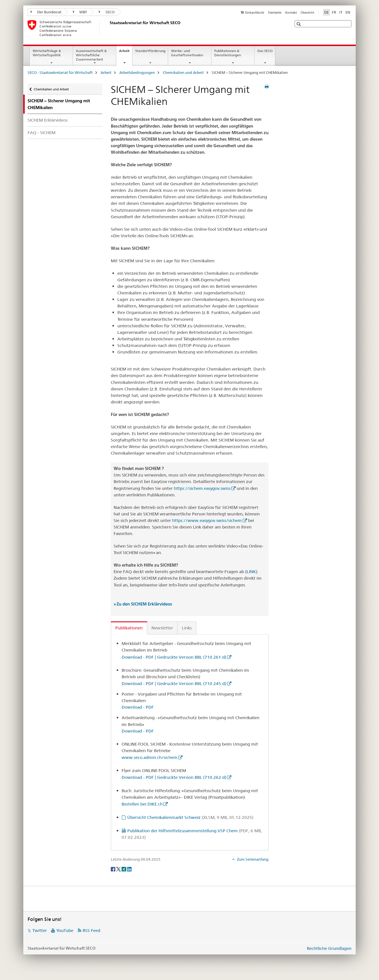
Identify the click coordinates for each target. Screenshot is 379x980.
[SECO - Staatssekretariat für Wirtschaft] (109, 28)
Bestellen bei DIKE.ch (142, 804)
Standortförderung (150, 51)
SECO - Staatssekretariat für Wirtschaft (60, 72)
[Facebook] (114, 869)
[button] (299, 24)
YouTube (65, 930)
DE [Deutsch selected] (326, 12)
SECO (107, 12)
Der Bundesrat (46, 12)
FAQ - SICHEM (41, 133)
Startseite (275, 13)
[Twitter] (119, 869)
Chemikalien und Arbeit (183, 72)
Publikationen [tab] (129, 628)
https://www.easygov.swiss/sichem (207, 520)
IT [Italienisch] (341, 12)
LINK (251, 572)
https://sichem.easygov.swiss (202, 488)
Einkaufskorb (255, 13)
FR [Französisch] (334, 12)
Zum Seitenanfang (252, 859)
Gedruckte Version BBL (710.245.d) (192, 683)
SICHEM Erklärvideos (48, 120)
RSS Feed (91, 930)
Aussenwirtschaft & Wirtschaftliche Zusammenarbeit (91, 55)
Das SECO (265, 51)
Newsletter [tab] (162, 628)
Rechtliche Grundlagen (329, 948)
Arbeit (126, 53)
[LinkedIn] (129, 869)
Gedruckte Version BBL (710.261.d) (192, 657)
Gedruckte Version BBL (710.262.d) (192, 777)
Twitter (40, 930)
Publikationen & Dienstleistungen (228, 53)
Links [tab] (187, 628)
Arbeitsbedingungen (137, 72)
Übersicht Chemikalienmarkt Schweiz (190, 817)
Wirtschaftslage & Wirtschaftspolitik (47, 53)
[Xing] (124, 869)
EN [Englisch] (348, 12)
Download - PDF (138, 657)
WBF (80, 12)
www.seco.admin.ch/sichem (149, 757)
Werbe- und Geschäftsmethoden (187, 53)
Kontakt (291, 13)
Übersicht (307, 13)
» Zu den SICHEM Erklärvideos (143, 604)
